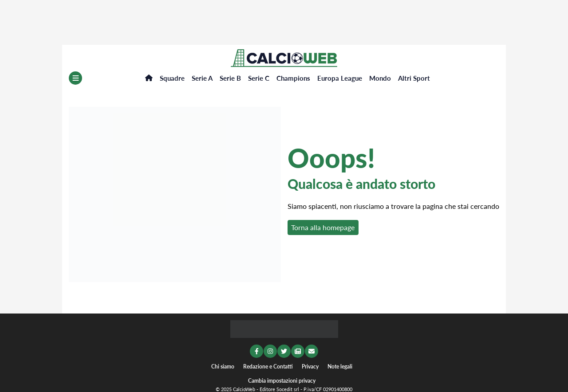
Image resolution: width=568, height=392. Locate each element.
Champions (293, 78)
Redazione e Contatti (268, 367)
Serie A (202, 78)
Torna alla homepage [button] (323, 227)
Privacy (310, 367)
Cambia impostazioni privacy (282, 381)
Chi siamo (223, 367)
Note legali (340, 367)
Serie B (230, 78)
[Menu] (75, 78)
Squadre (172, 78)
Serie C (259, 78)
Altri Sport (414, 78)
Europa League (340, 78)
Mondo (380, 78)
